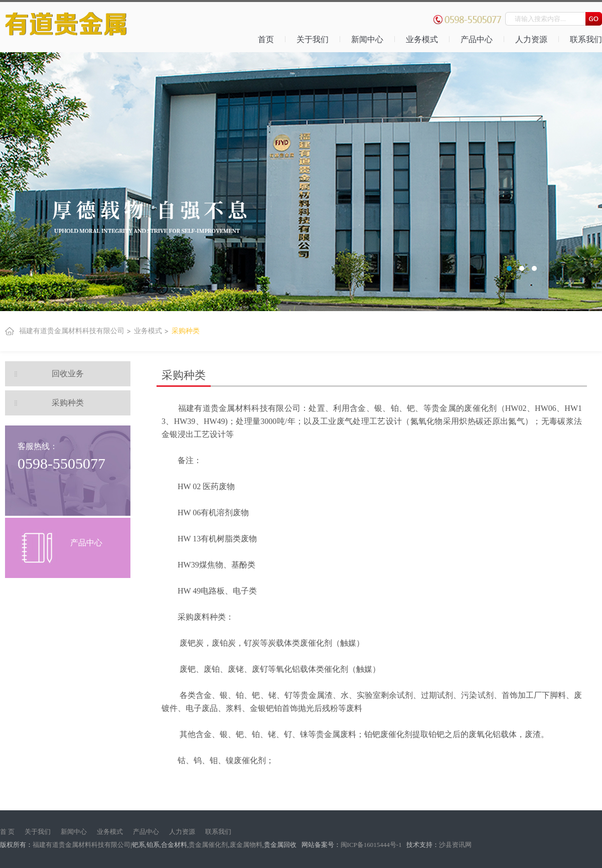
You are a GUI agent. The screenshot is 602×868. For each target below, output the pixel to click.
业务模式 (422, 39)
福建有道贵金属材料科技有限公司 (72, 331)
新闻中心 (367, 39)
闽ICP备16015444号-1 (372, 845)
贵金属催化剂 (208, 845)
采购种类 (186, 331)
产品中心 (477, 39)
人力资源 (531, 39)
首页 (266, 39)
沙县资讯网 (455, 845)
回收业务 (68, 374)
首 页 (7, 832)
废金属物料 (246, 845)
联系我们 (218, 832)
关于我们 (313, 39)
